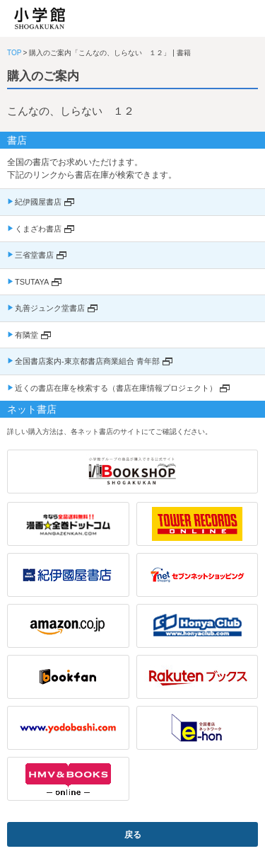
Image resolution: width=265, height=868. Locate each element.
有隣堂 (26, 335)
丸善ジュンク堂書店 (50, 308)
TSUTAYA (32, 282)
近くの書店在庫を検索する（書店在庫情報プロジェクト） (116, 388)
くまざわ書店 (38, 229)
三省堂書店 (34, 255)
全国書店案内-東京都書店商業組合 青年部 (87, 361)
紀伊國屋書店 (38, 202)
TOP (14, 53)
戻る (133, 835)
